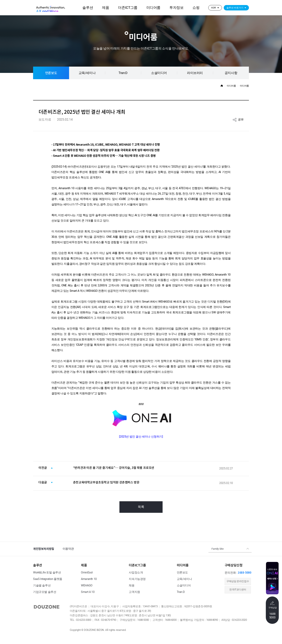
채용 (132, 586)
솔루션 (88, 8)
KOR (214, 8)
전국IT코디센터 (238, 590)
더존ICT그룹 (128, 8)
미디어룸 (153, 8)
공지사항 (231, 73)
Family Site (218, 549)
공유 (241, 120)
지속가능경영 (137, 579)
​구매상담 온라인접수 (238, 581)
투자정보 (176, 8)
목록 (141, 507)
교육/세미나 (87, 73)
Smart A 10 (88, 592)
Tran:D (123, 73)
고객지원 (134, 592)
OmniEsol (87, 573)
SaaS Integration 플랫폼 (48, 579)
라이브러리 (195, 73)
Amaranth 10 (89, 579)
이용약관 (68, 549)
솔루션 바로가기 (235, 8)
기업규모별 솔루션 (45, 592)
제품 (105, 8)
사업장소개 (136, 573)
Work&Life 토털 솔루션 (47, 573)
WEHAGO (87, 586)
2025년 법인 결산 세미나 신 (141, 437)
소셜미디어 (159, 73)
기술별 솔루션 (42, 586)
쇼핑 (196, 8)
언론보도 (51, 73)
